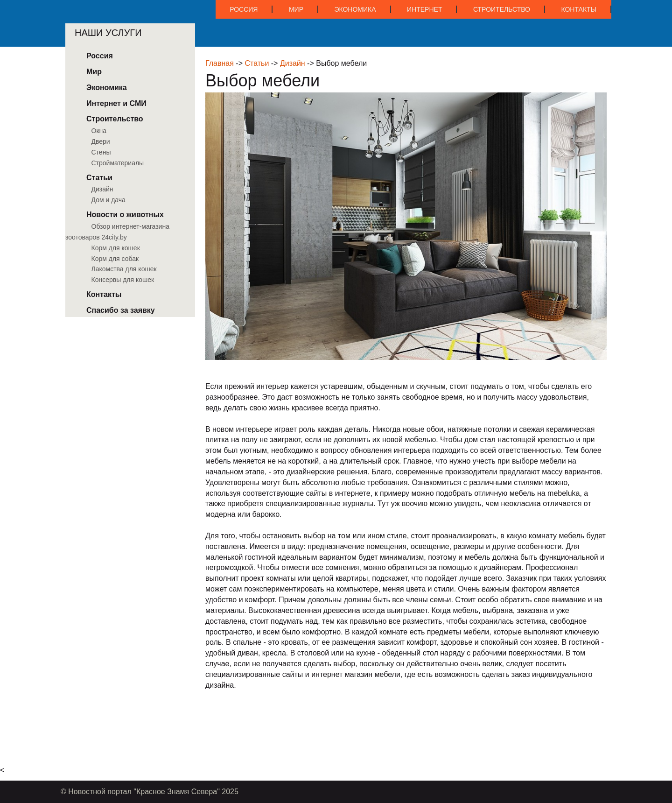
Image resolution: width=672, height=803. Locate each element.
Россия (244, 9)
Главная (220, 63)
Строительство (502, 9)
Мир (296, 9)
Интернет (424, 9)
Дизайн (293, 63)
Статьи (257, 63)
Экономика (355, 9)
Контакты (579, 9)
